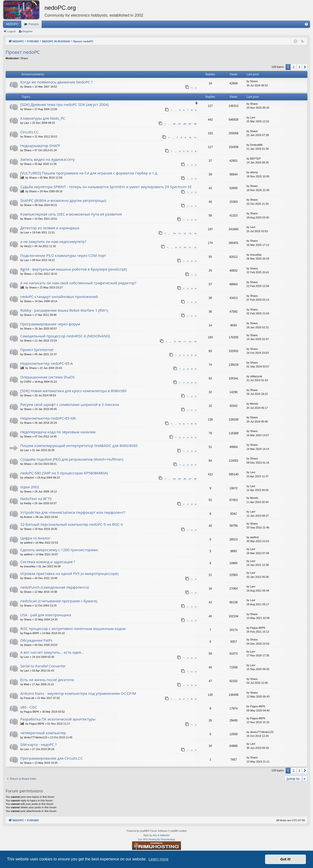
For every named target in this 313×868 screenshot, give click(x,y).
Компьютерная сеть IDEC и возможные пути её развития (71, 214)
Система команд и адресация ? (48, 562)
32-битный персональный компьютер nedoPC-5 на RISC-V (72, 524)
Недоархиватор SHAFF (40, 146)
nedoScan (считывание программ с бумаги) (59, 601)
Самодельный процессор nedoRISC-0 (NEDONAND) (65, 336)
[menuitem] (306, 24)
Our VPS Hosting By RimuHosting (157, 839)
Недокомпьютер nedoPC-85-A (47, 363)
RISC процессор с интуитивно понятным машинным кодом (73, 628)
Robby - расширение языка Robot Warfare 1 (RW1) (64, 310)
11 (195, 137)
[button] (305, 67)
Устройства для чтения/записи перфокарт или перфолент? (73, 512)
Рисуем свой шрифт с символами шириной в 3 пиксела (70, 404)
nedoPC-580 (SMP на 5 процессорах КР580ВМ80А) (64, 473)
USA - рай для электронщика (46, 615)
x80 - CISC (29, 707)
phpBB (144, 831)
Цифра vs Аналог (35, 538)
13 (190, 233)
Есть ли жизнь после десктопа (47, 680)
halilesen (165, 835)
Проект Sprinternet (37, 350)
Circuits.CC (29, 132)
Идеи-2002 (30, 487)
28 (185, 124)
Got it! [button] (286, 859)
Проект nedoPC (23, 52)
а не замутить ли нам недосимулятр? (53, 241)
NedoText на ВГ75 (36, 499)
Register (28, 31)
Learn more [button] (158, 859)
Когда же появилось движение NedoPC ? (56, 82)
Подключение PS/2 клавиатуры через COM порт (63, 255)
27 (179, 124)
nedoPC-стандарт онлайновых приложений (59, 297)
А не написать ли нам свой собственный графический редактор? (78, 283)
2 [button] (294, 67)
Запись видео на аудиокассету (47, 159)
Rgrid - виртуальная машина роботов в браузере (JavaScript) (74, 269)
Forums (34, 24)
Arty (155, 835)
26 (174, 124)
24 (174, 479)
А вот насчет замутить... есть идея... (52, 652)
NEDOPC (12, 24)
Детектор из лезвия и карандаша (50, 228)
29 (190, 124)
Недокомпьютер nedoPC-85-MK (48, 418)
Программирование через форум (50, 324)
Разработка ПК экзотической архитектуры (58, 719)
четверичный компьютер (43, 733)
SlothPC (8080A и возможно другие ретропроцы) (63, 200)
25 (179, 479)
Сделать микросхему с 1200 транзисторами (59, 550)
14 (195, 233)
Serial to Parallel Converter (43, 666)
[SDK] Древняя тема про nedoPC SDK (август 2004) (64, 104)
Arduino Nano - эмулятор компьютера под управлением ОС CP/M (78, 693)
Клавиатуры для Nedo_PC (43, 118)
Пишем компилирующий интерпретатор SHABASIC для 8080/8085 (79, 445)
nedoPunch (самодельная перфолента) (55, 587)
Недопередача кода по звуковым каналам (58, 432)
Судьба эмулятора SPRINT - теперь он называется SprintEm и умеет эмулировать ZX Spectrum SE (106, 187)
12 (185, 233)
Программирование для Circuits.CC (51, 758)
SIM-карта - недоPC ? (38, 744)
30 (195, 124)
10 (190, 137)
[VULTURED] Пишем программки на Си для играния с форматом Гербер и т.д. (89, 173)
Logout (11, 31)
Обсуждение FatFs (36, 640)
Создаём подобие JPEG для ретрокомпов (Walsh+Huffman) (72, 459)
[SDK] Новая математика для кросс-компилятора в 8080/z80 (73, 391)
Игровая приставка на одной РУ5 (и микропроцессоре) (69, 573)
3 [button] (299, 67)
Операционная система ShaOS (48, 377)
